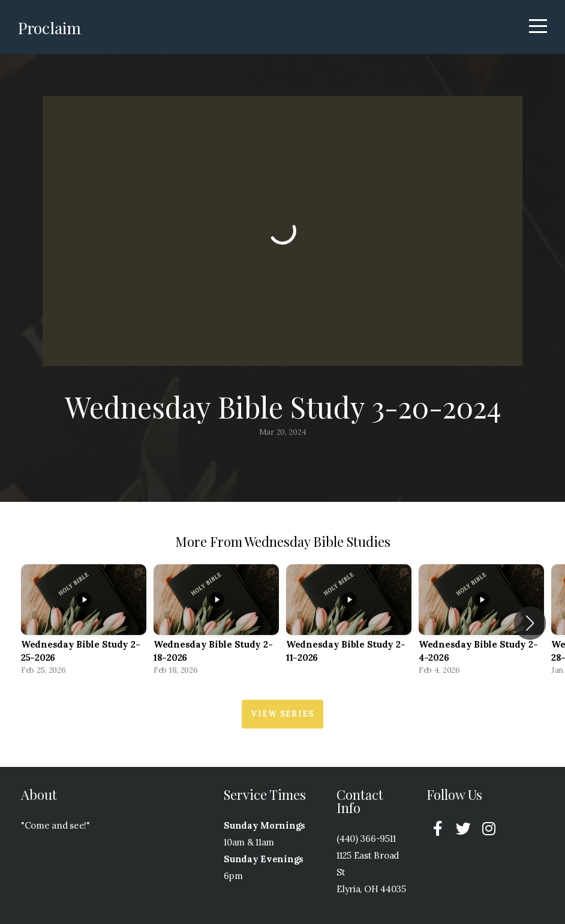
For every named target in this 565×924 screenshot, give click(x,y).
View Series (282, 714)
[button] (530, 623)
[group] (84, 623)
